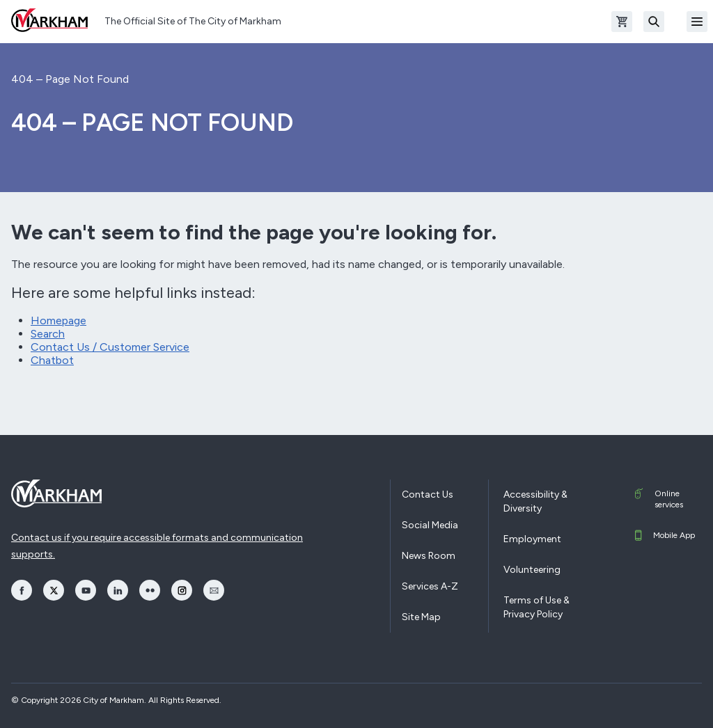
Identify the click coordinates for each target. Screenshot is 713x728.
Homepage (58, 321)
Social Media (430, 525)
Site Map (421, 617)
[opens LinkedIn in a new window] (118, 590)
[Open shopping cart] (622, 22)
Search (48, 334)
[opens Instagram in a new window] (182, 590)
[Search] (654, 22)
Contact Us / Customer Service (110, 347)
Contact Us (428, 494)
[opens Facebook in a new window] (22, 590)
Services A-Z (430, 586)
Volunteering (532, 570)
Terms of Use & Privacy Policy (536, 607)
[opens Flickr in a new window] (150, 590)
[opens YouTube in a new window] (86, 590)
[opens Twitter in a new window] (54, 590)
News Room (429, 556)
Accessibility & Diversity (535, 501)
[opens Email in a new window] (214, 590)
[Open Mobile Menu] (697, 22)
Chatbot (52, 360)
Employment (532, 539)
